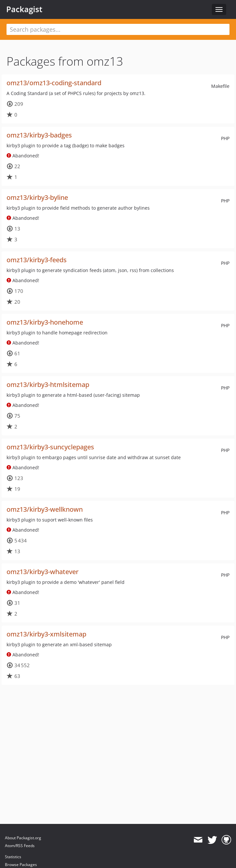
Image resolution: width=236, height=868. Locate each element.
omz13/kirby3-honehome (45, 322)
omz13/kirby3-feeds (37, 260)
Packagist (24, 9)
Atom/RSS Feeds (20, 846)
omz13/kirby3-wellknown (45, 509)
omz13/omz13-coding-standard (54, 83)
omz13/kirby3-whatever (42, 572)
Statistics (13, 857)
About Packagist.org (23, 838)
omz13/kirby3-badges (39, 135)
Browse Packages (21, 865)
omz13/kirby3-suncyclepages (50, 447)
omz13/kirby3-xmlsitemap (46, 634)
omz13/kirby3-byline (37, 197)
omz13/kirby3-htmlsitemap (48, 385)
